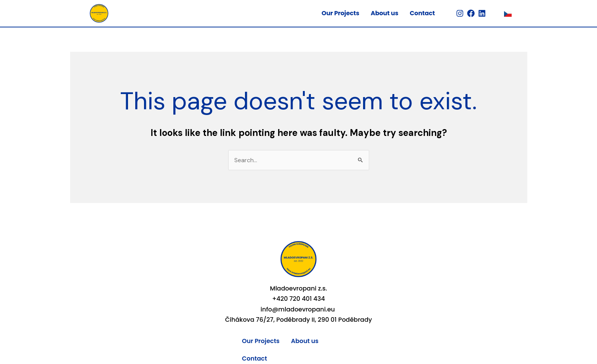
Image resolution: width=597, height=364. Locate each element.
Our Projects (340, 13)
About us (384, 13)
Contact (422, 13)
